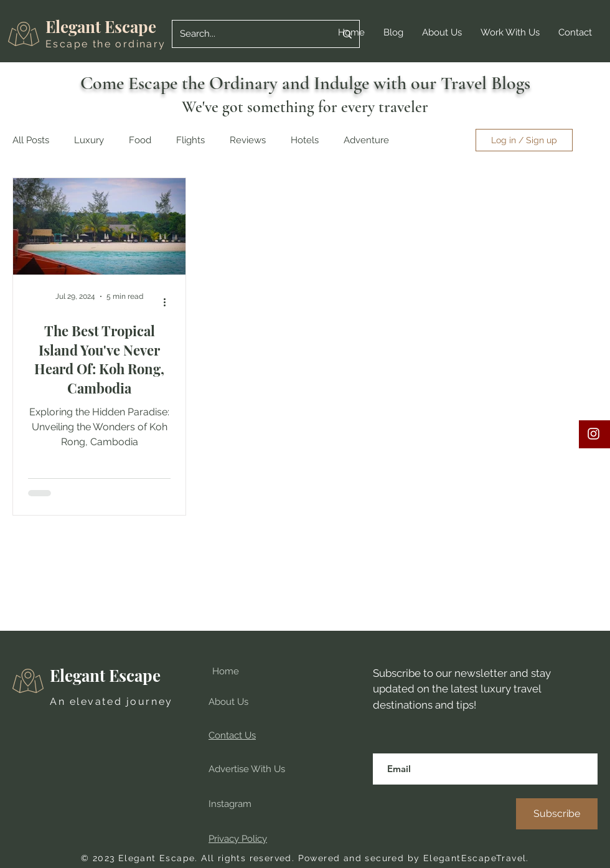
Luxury (89, 140)
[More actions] (169, 303)
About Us (228, 702)
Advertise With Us (247, 769)
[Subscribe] (557, 814)
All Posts (31, 140)
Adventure (366, 140)
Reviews (248, 140)
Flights (190, 140)
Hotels (305, 140)
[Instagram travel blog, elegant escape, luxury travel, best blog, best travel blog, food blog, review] (594, 434)
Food (140, 140)
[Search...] (248, 34)
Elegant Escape (101, 26)
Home (226, 671)
